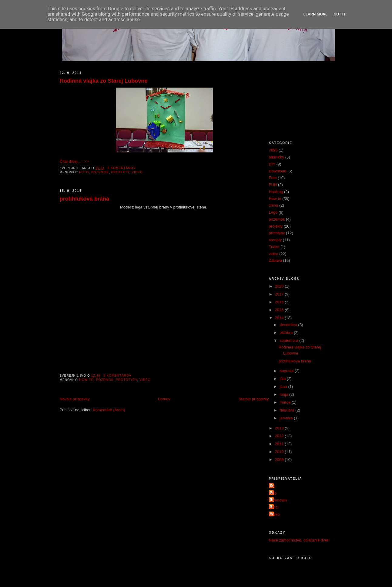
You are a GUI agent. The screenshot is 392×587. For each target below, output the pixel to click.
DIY (272, 164)
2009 (280, 460)
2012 (280, 436)
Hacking (276, 192)
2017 (280, 294)
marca (286, 402)
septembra (289, 340)
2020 (280, 286)
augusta (287, 371)
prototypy (126, 380)
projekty (120, 172)
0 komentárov (122, 168)
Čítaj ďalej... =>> (74, 161)
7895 (273, 150)
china (274, 205)
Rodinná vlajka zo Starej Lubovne (104, 81)
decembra (289, 325)
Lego (273, 212)
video (137, 172)
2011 (280, 444)
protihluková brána (85, 199)
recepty (275, 240)
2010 (280, 452)
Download (278, 171)
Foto (84, 172)
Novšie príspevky (75, 399)
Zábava (275, 260)
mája (284, 394)
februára (287, 410)
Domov (164, 399)
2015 (280, 310)
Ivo (273, 486)
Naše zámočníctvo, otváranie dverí (299, 540)
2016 (280, 302)
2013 (280, 428)
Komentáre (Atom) (109, 410)
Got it (340, 14)
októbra (287, 333)
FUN (273, 185)
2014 (280, 318)
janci (275, 507)
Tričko (274, 247)
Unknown (279, 500)
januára (287, 418)
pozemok (100, 172)
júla (283, 379)
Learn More (316, 14)
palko (275, 514)
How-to (86, 380)
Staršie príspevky (254, 399)
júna (284, 387)
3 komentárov (117, 376)
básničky (277, 157)
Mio (274, 493)
